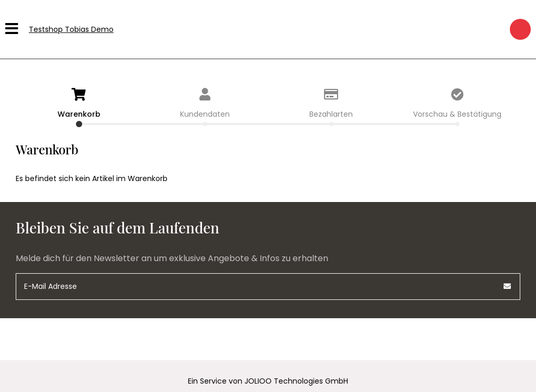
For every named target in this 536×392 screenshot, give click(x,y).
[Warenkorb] (520, 29)
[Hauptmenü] (13, 29)
